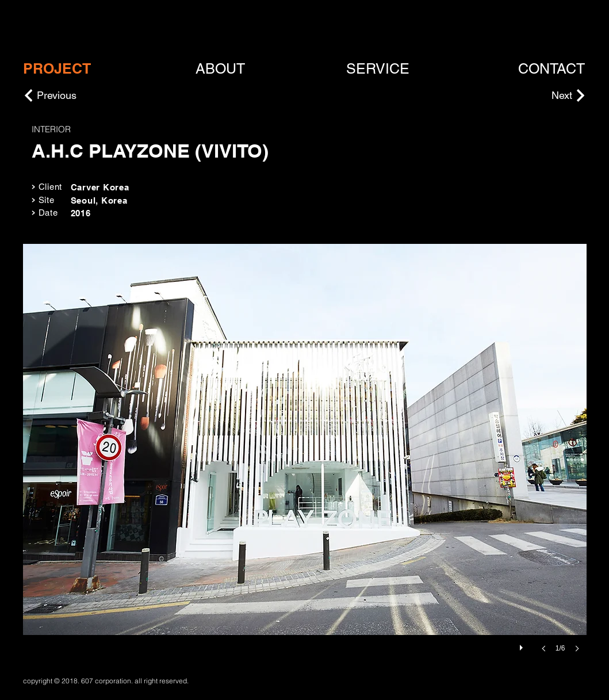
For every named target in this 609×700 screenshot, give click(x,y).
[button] (305, 460)
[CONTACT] (552, 69)
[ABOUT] (221, 69)
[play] (523, 645)
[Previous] (78, 95)
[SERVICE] (378, 69)
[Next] (543, 95)
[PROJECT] (57, 69)
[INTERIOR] (120, 129)
